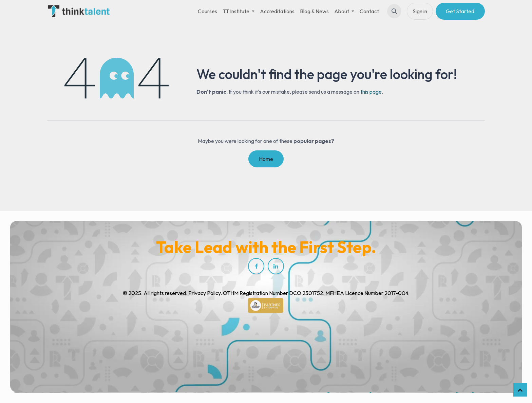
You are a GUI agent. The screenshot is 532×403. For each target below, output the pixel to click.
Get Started (460, 11)
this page (371, 92)
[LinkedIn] (276, 266)
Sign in (420, 11)
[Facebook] (256, 266)
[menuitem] (207, 11)
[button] (394, 11)
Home (266, 159)
